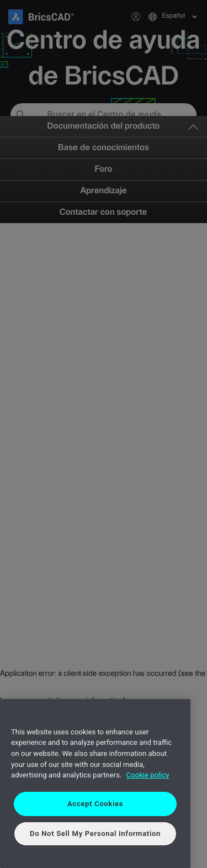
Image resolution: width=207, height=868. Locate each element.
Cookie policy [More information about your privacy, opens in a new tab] (148, 775)
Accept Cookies (95, 804)
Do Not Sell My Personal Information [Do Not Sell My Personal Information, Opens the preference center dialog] (95, 833)
